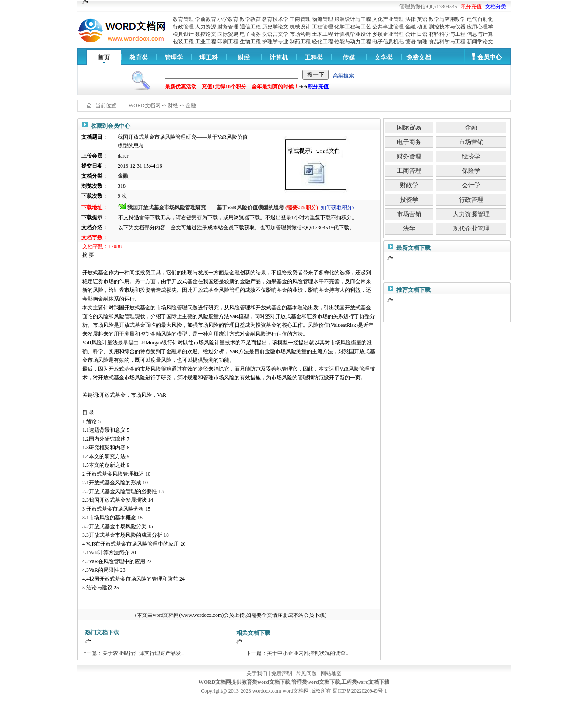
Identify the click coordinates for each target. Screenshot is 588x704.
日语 (422, 34)
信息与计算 (480, 34)
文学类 (384, 58)
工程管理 (322, 27)
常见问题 (306, 673)
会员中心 (490, 57)
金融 (410, 27)
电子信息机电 (388, 42)
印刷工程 (228, 42)
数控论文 (206, 34)
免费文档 (419, 58)
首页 (104, 58)
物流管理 (322, 19)
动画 (422, 27)
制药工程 (300, 42)
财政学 (409, 185)
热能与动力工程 (353, 42)
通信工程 (250, 27)
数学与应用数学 (447, 19)
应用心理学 (480, 27)
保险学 (471, 171)
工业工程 (206, 42)
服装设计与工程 (353, 19)
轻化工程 (322, 42)
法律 (410, 19)
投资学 (409, 200)
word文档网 (166, 615)
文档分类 (496, 7)
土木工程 (322, 34)
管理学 (174, 58)
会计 (410, 34)
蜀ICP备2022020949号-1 (360, 691)
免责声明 (282, 673)
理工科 (209, 58)
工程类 (314, 58)
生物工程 (250, 42)
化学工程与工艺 (353, 27)
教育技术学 (275, 19)
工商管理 (300, 19)
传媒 (349, 58)
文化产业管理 (388, 19)
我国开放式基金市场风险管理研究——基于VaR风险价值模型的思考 (206, 207)
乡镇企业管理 (388, 34)
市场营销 (300, 34)
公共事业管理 (388, 27)
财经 (244, 58)
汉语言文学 (275, 34)
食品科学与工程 (447, 42)
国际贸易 (228, 34)
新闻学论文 (480, 42)
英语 (422, 19)
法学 (409, 229)
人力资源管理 (471, 214)
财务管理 (228, 27)
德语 (410, 42)
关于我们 (257, 673)
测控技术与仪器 (447, 27)
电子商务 (250, 34)
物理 (422, 42)
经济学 (471, 156)
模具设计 (183, 34)
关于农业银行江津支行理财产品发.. (143, 653)
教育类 (139, 58)
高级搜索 (343, 76)
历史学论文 (275, 27)
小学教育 (228, 19)
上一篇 (89, 653)
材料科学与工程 (447, 34)
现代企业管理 (471, 229)
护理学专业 (275, 42)
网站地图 (331, 673)
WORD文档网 (145, 105)
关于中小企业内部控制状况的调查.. (308, 653)
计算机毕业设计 (353, 34)
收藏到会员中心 (110, 126)
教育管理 (183, 19)
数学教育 (250, 19)
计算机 (279, 58)
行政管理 (183, 27)
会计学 (471, 185)
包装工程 (183, 42)
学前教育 (206, 19)
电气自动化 (480, 19)
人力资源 (206, 27)
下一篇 (254, 653)
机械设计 (300, 27)
